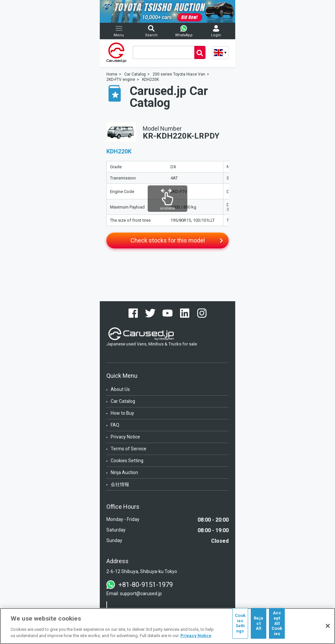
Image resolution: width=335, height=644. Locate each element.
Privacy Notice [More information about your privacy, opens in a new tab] (196, 636)
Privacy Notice (125, 437)
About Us (120, 389)
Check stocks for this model (168, 240)
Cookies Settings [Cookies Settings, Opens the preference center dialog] (240, 623)
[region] (167, 626)
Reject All (259, 623)
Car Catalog (123, 401)
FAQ (115, 425)
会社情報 (120, 484)
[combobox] (164, 52)
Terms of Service (129, 449)
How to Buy (122, 413)
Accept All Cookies (277, 623)
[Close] (328, 626)
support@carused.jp (141, 594)
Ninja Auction (124, 472)
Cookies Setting (127, 461)
